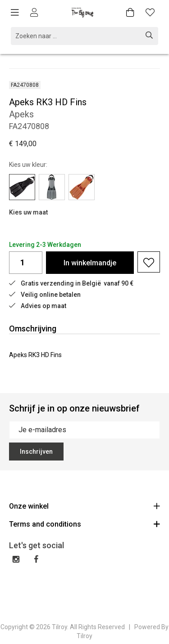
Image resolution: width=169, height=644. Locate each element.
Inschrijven (36, 452)
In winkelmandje (90, 263)
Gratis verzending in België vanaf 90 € (71, 283)
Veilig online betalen (45, 295)
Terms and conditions (84, 524)
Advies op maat (38, 306)
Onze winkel (84, 506)
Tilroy (84, 636)
